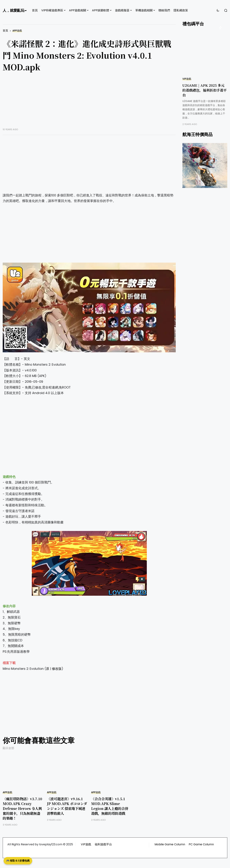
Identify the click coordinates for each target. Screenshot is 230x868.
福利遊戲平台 (103, 844)
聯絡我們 (164, 10)
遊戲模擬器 (122, 10)
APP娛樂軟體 (101, 10)
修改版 (57, 669)
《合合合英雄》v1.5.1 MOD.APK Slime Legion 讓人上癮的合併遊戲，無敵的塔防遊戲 (110, 806)
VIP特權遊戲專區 (52, 10)
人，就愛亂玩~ (15, 10)
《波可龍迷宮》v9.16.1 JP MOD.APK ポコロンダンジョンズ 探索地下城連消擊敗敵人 (67, 806)
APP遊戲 (17, 31)
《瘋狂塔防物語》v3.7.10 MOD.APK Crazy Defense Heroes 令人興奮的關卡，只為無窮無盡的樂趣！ (22, 808)
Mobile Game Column (170, 844)
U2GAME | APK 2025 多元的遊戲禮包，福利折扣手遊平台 (205, 90)
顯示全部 (8, 748)
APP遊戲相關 (78, 10)
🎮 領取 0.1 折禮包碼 (18, 861)
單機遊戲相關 (144, 10)
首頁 (35, 10)
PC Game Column (201, 844)
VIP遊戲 (187, 79)
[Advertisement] (89, 103)
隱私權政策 (181, 10)
